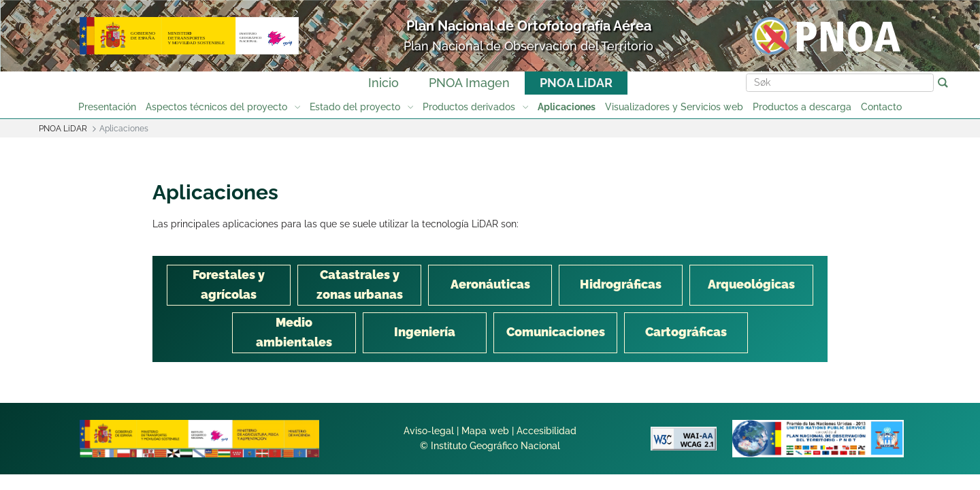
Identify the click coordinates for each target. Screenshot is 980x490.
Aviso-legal (429, 431)
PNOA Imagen (469, 83)
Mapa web (485, 431)
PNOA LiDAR (576, 83)
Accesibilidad (546, 431)
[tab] (229, 285)
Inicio (383, 83)
